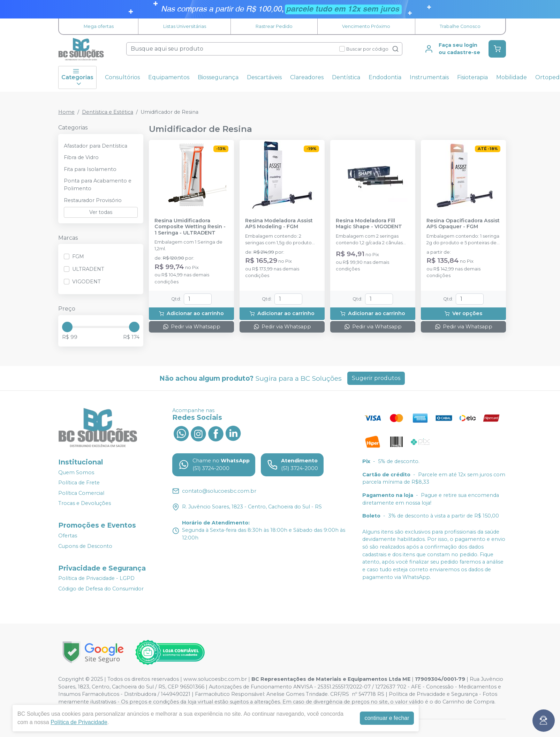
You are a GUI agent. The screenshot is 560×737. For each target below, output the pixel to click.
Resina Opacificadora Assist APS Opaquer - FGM (463, 224)
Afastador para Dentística (96, 146)
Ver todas (101, 212)
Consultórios (122, 77)
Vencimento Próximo (366, 26)
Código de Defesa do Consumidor (101, 589)
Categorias (77, 77)
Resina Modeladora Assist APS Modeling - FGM (279, 224)
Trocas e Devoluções (85, 504)
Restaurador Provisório (93, 200)
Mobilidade (512, 77)
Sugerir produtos (376, 378)
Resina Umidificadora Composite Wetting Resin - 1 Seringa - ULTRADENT (190, 227)
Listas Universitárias (185, 26)
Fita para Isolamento (90, 169)
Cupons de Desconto (85, 546)
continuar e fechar (387, 718)
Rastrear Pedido (274, 26)
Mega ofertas (99, 26)
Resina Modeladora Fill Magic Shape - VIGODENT (369, 224)
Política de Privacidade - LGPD (96, 579)
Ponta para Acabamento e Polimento (98, 185)
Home (66, 112)
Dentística (346, 77)
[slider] (67, 327)
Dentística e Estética (108, 112)
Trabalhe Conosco (460, 26)
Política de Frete (79, 483)
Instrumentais (429, 77)
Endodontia (385, 77)
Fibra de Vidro (81, 157)
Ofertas (68, 536)
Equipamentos (169, 77)
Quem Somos (76, 472)
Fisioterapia (472, 77)
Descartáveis (264, 77)
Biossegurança (218, 77)
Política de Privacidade (79, 722)
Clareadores (307, 77)
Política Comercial (81, 493)
